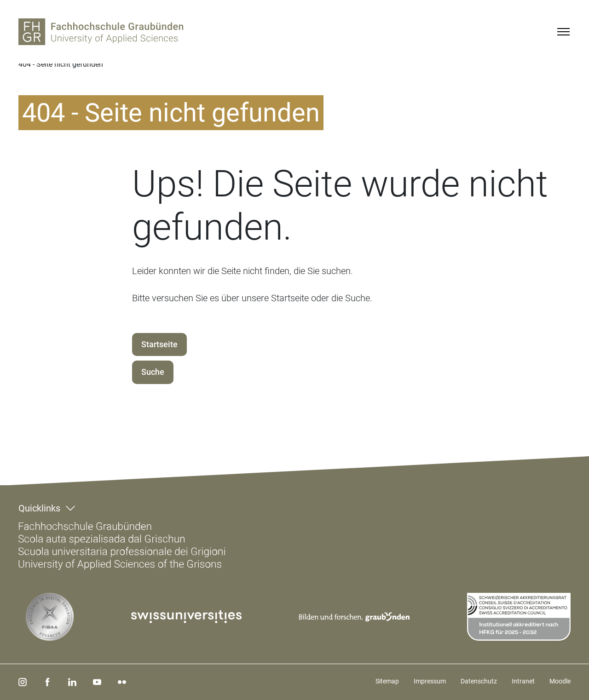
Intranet (523, 681)
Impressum (430, 681)
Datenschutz (479, 681)
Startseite (159, 344)
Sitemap (387, 681)
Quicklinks (39, 508)
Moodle (560, 681)
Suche (153, 372)
